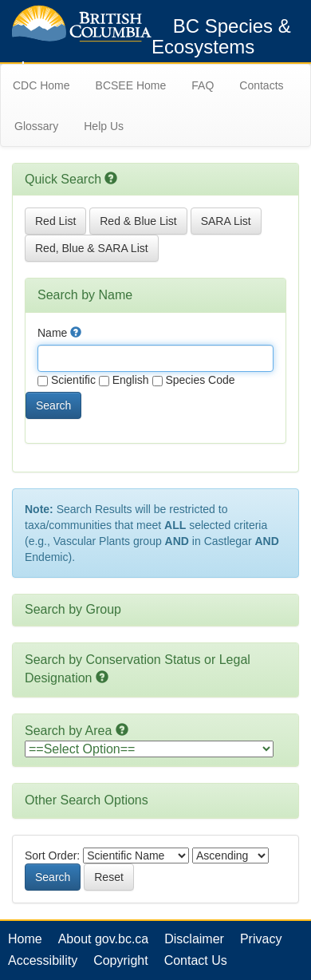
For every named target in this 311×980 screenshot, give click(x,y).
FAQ (203, 85)
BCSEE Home (131, 85)
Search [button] (53, 405)
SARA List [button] (226, 221)
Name (59, 333)
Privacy (261, 939)
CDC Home (41, 85)
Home (25, 939)
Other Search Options (87, 800)
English (124, 380)
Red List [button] (55, 221)
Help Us (104, 126)
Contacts (261, 85)
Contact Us (196, 960)
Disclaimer (194, 939)
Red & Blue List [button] (138, 221)
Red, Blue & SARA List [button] (92, 248)
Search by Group (73, 609)
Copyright (120, 960)
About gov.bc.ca (104, 939)
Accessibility (43, 960)
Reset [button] (109, 877)
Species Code (194, 380)
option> (149, 749)
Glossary (36, 126)
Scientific (67, 380)
